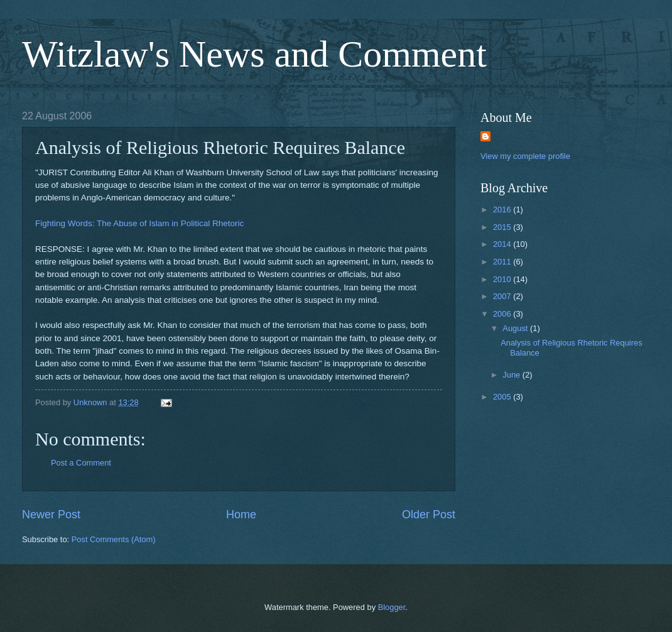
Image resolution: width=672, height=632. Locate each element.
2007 (503, 296)
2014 (503, 244)
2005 (503, 397)
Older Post (429, 515)
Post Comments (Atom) (114, 539)
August (516, 328)
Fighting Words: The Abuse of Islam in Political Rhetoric (139, 223)
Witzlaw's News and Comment (254, 54)
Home (241, 515)
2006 (503, 314)
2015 (503, 227)
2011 (503, 262)
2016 (503, 210)
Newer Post (51, 515)
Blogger (392, 607)
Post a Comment (81, 463)
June (512, 375)
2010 (503, 279)
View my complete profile (525, 156)
